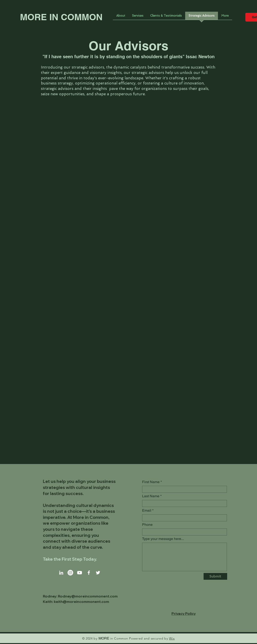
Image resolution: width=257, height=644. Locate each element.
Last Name (151, 496)
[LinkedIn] (61, 573)
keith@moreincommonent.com (81, 602)
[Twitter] (98, 573)
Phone (147, 525)
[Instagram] (70, 573)
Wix (172, 638)
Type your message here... (163, 539)
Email (147, 511)
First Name (151, 482)
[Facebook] (89, 573)
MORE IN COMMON (61, 17)
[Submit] (215, 576)
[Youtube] (80, 573)
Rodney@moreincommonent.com (88, 596)
